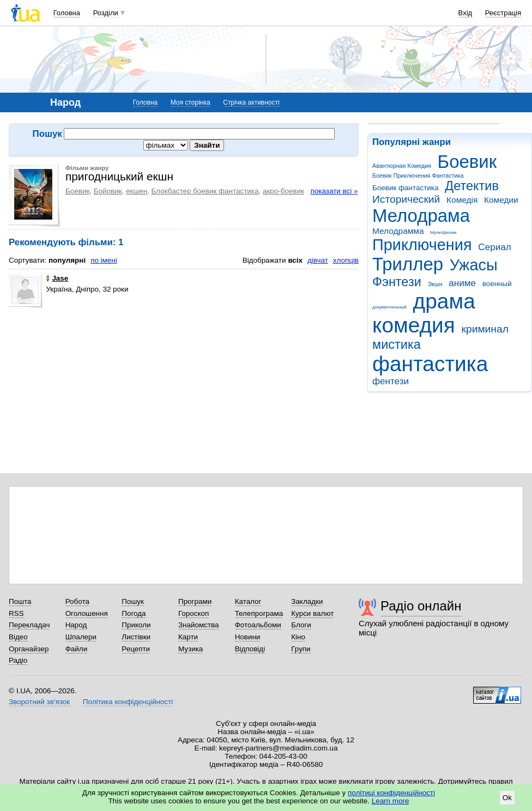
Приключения (422, 245)
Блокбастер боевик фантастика (205, 191)
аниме (462, 283)
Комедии (501, 200)
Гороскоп (194, 613)
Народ (76, 625)
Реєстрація (503, 13)
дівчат (318, 260)
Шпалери (81, 637)
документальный (389, 307)
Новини (248, 637)
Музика (191, 649)
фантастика (430, 364)
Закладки (307, 601)
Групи (301, 649)
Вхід (465, 13)
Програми (195, 601)
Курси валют (312, 613)
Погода (134, 613)
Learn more (391, 801)
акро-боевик (283, 191)
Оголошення (87, 613)
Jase (57, 278)
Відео (18, 637)
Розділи (106, 13)
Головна (67, 13)
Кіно (298, 637)
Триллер (408, 264)
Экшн (435, 284)
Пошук (133, 601)
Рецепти (136, 649)
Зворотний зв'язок (39, 702)
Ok (507, 798)
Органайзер (29, 649)
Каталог (248, 601)
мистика (397, 344)
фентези (391, 381)
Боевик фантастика (405, 188)
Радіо (18, 660)
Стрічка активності (251, 102)
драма (444, 301)
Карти (188, 637)
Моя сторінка (191, 102)
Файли (77, 649)
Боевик (467, 162)
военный (497, 284)
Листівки (136, 637)
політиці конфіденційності (391, 793)
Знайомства (199, 625)
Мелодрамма (398, 231)
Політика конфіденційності (128, 702)
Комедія (462, 200)
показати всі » (334, 191)
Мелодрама (421, 216)
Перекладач (29, 625)
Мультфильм (443, 232)
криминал (485, 329)
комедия (414, 325)
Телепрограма (259, 613)
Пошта (20, 601)
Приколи (136, 625)
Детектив (472, 186)
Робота (77, 601)
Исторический (406, 199)
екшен (137, 191)
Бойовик (108, 191)
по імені (104, 260)
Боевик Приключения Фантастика (418, 175)
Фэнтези (397, 282)
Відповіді (250, 649)
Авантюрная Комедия (402, 166)
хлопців (346, 260)
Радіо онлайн (421, 606)
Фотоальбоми (258, 625)
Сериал (494, 247)
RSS (16, 613)
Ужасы (474, 265)
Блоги (301, 625)
